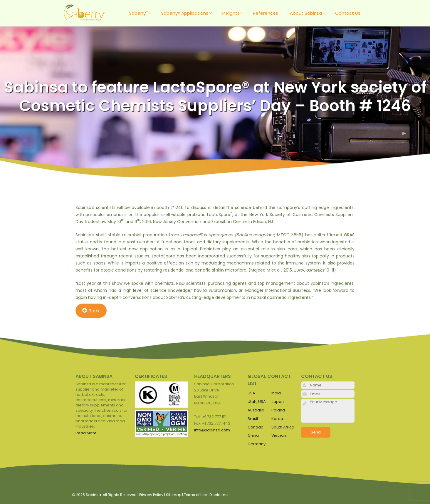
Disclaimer (219, 495)
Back (91, 310)
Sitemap (174, 495)
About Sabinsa (310, 13)
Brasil (253, 419)
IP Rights (234, 13)
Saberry (142, 13)
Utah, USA (257, 402)
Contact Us (348, 13)
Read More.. (87, 433)
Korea (277, 419)
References (266, 13)
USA (251, 393)
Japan (278, 402)
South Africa (283, 427)
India (276, 393)
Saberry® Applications (188, 13)
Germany (257, 444)
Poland (278, 410)
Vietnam (279, 435)
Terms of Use (195, 495)
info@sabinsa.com (212, 430)
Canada (256, 427)
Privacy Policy (151, 495)
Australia (256, 410)
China (253, 435)
